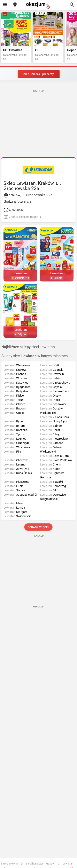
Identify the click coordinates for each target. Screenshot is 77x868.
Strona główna (9, 864)
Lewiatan (68, 864)
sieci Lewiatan (28, 347)
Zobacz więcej (38, 527)
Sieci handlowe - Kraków (40, 864)
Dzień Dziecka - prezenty (38, 74)
